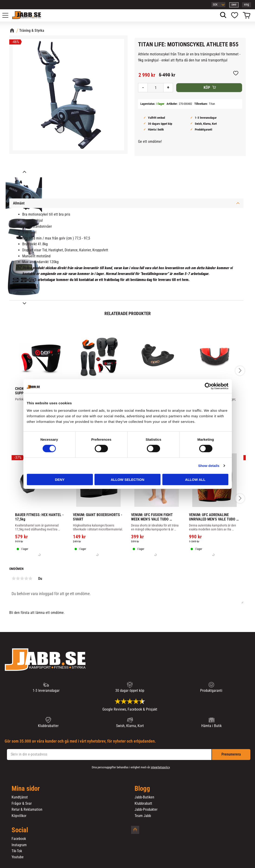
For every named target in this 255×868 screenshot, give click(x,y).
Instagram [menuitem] (19, 845)
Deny (60, 479)
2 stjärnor (18, 578)
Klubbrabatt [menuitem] (143, 804)
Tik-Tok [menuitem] (17, 851)
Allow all (195, 479)
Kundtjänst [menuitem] (20, 797)
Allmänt (19, 203)
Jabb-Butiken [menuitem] (144, 797)
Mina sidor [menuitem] (26, 789)
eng (247, 5)
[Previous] (24, 172)
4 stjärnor (26, 578)
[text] (147, 75)
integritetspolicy (160, 767)
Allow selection (127, 479)
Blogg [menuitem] (142, 789)
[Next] (24, 303)
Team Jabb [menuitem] (143, 816)
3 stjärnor (22, 578)
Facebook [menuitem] (19, 839)
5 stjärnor (30, 578)
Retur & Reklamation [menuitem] (27, 810)
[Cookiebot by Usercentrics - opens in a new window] (208, 386)
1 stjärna (14, 578)
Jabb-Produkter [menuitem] (146, 810)
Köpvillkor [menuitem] (19, 816)
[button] (8, 15)
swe (234, 5)
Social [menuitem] (20, 830)
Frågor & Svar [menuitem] (22, 804)
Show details (209, 466)
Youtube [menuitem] (18, 857)
